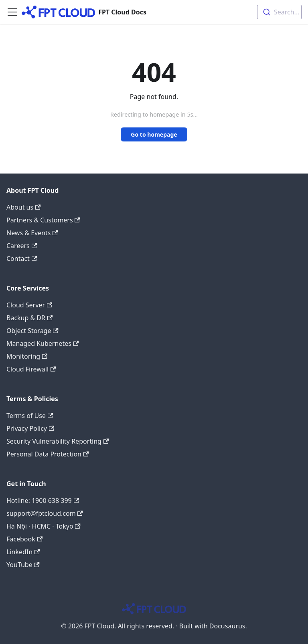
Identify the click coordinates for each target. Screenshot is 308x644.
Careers (22, 246)
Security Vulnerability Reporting (58, 441)
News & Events (32, 233)
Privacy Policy (30, 428)
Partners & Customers (43, 220)
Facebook (24, 539)
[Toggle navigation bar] (12, 12)
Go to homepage (154, 134)
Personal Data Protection (48, 454)
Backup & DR (29, 318)
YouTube (23, 565)
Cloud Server (29, 305)
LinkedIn (23, 552)
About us (23, 207)
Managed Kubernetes (43, 343)
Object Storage (32, 331)
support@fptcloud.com (45, 513)
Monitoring (27, 356)
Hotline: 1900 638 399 (43, 501)
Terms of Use (30, 416)
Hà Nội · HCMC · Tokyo (44, 526)
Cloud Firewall (31, 369)
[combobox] (279, 12)
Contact (22, 258)
